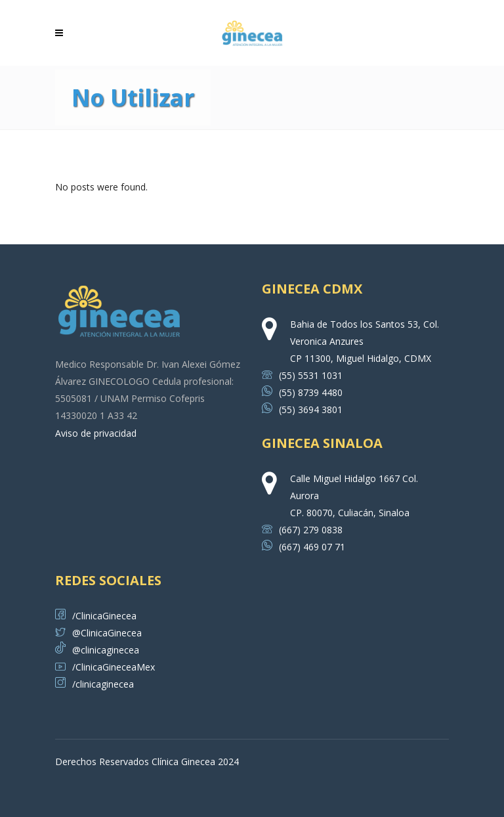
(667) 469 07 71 (304, 547)
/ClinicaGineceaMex (105, 667)
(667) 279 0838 (302, 530)
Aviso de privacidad (96, 433)
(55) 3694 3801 (302, 409)
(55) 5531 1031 (302, 375)
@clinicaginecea (97, 650)
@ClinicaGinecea (98, 633)
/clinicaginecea (94, 684)
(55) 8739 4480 (302, 392)
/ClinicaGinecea (96, 616)
